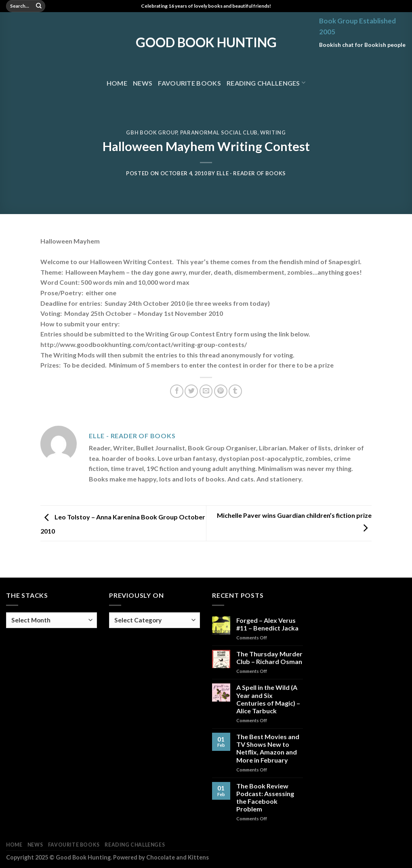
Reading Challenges (266, 83)
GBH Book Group (152, 132)
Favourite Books (189, 83)
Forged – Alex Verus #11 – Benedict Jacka (267, 624)
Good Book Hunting (206, 42)
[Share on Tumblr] (235, 391)
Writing (273, 132)
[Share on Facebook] (177, 391)
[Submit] (39, 6)
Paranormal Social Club (219, 132)
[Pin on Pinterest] (221, 391)
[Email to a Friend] (206, 391)
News (143, 83)
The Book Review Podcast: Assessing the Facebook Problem (265, 798)
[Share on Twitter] (191, 391)
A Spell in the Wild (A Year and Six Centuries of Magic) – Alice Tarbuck (268, 699)
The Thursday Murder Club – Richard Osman (269, 658)
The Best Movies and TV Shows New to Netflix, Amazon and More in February (268, 748)
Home (117, 83)
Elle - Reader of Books (251, 173)
